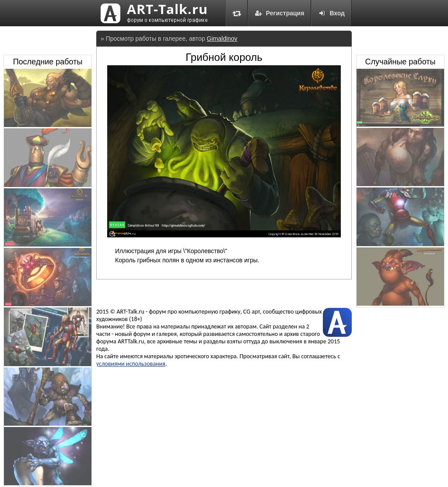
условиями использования (131, 364)
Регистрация (280, 13)
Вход (331, 13)
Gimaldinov (222, 39)
